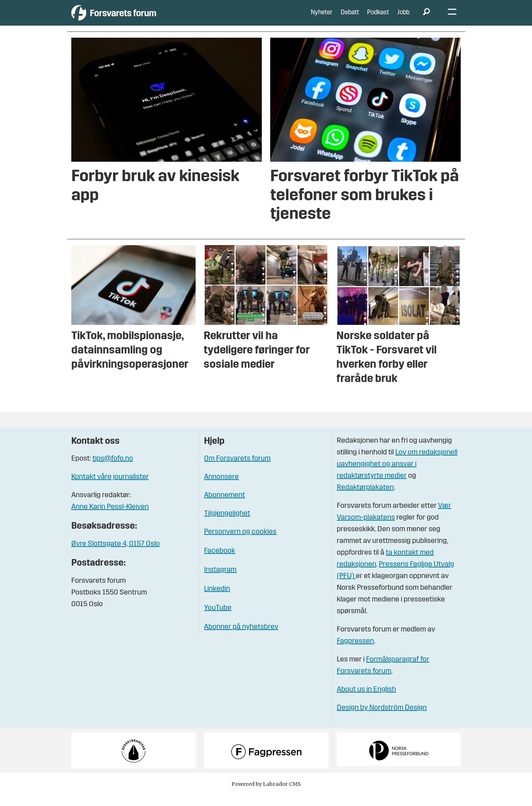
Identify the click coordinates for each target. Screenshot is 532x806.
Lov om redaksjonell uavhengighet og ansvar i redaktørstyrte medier (397, 475)
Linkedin (217, 600)
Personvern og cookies (240, 543)
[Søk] (427, 18)
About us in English (366, 701)
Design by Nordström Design (382, 719)
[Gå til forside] (139, 18)
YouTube (218, 619)
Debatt (350, 18)
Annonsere (221, 488)
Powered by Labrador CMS (266, 795)
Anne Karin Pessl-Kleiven (110, 518)
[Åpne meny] (452, 18)
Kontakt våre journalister (110, 488)
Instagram (220, 581)
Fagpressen (355, 652)
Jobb (403, 18)
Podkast (378, 18)
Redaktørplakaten (365, 499)
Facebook (220, 562)
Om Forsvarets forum (237, 470)
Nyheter (322, 18)
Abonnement (225, 506)
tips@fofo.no (113, 470)
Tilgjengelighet (227, 525)
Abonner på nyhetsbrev (241, 638)
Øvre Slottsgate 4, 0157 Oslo (116, 555)
